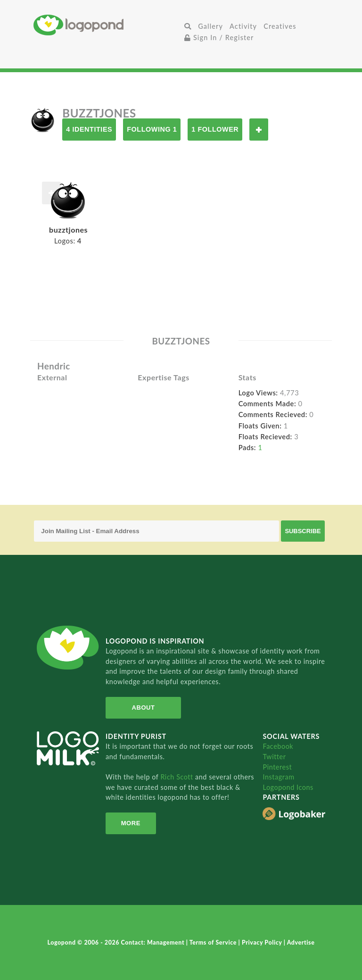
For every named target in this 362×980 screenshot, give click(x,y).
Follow (259, 130)
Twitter (274, 757)
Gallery (210, 26)
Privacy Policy (263, 942)
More (131, 823)
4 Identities (89, 129)
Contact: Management (154, 942)
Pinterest (277, 767)
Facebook (278, 746)
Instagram (278, 777)
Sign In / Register (219, 38)
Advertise (301, 942)
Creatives (280, 26)
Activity (243, 26)
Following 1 (152, 129)
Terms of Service (214, 942)
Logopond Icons (288, 787)
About (144, 708)
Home (107, 25)
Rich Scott (178, 777)
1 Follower (215, 129)
